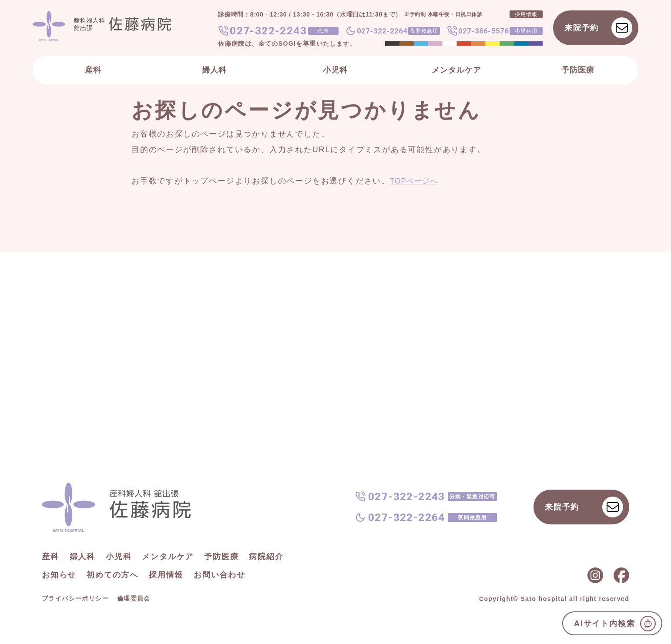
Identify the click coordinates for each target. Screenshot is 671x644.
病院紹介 (266, 557)
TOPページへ (415, 181)
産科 (93, 70)
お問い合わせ (220, 575)
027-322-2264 (382, 31)
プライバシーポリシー (75, 598)
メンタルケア (456, 70)
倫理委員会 (134, 598)
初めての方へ (112, 575)
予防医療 (578, 70)
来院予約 (598, 28)
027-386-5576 (483, 31)
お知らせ (59, 575)
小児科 (335, 70)
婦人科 (214, 70)
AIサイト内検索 (615, 624)
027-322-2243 (268, 31)
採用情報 (166, 575)
